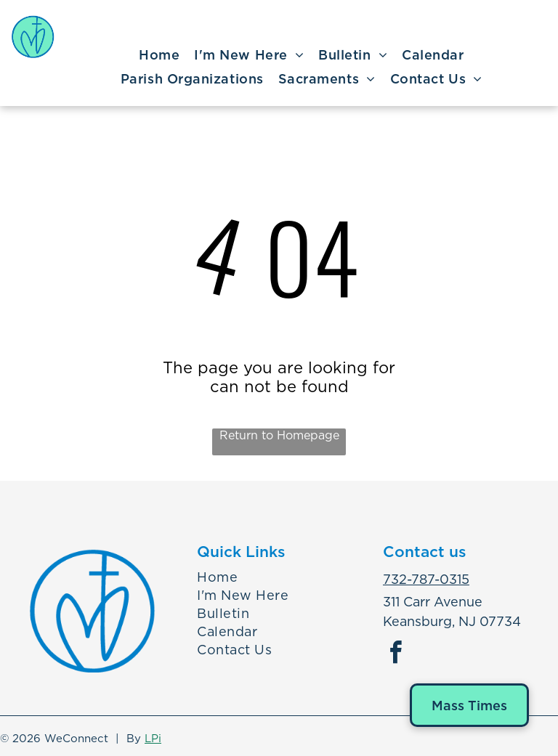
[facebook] (396, 655)
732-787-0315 (426, 579)
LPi (153, 739)
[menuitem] (159, 55)
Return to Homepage (279, 435)
